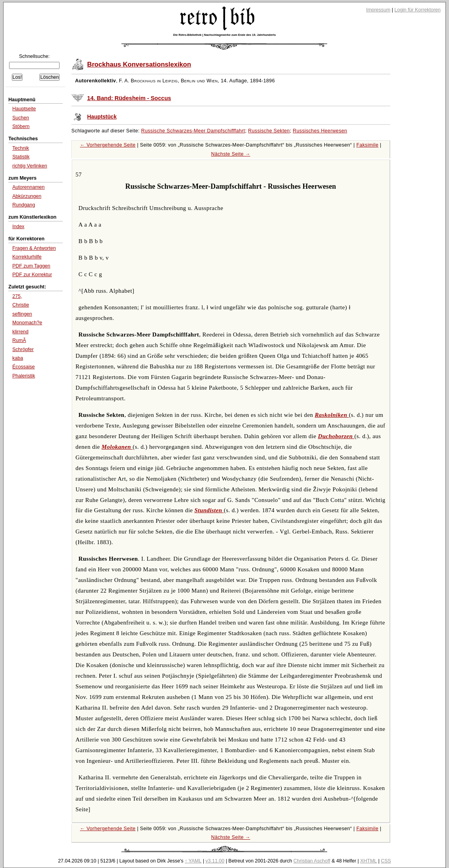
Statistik (21, 157)
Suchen (20, 118)
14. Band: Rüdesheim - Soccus (129, 98)
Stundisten (209, 510)
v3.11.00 (215, 861)
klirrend (20, 332)
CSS (386, 861)
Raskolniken (332, 415)
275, (17, 296)
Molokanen (117, 447)
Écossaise (23, 367)
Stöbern (21, 126)
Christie (20, 305)
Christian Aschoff (312, 861)
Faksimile (367, 145)
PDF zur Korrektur (32, 275)
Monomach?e (27, 323)
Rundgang (24, 205)
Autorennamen (28, 187)
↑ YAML (193, 861)
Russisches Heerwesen (320, 131)
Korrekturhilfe (27, 257)
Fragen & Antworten (34, 248)
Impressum (378, 10)
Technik (20, 148)
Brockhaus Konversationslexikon (139, 64)
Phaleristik (24, 376)
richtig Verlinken (30, 166)
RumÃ (19, 340)
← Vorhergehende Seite (108, 145)
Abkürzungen (27, 196)
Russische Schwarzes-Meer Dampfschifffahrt (193, 131)
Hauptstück (102, 117)
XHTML (369, 861)
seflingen (22, 314)
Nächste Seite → (231, 154)
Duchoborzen (336, 436)
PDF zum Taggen (31, 266)
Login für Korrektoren (418, 10)
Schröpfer (23, 349)
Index (18, 227)
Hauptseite (24, 109)
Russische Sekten (269, 131)
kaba (18, 358)
